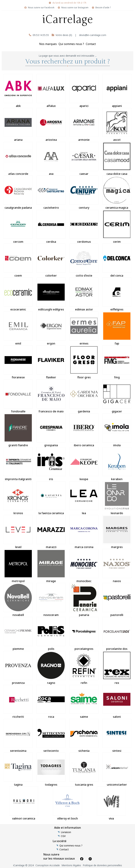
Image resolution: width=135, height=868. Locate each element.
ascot (117, 125)
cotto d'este (84, 261)
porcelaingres (84, 634)
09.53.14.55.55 (41, 35)
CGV (63, 836)
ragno (51, 668)
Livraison (66, 832)
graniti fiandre (18, 430)
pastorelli (117, 600)
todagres (51, 770)
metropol (18, 566)
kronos (18, 498)
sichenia (84, 736)
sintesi (117, 736)
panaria (84, 600)
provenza (18, 668)
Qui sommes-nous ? (71, 846)
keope (84, 464)
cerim (117, 227)
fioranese (18, 362)
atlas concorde (18, 159)
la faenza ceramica (51, 498)
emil (18, 328)
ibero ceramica (84, 430)
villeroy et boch (67, 803)
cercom (18, 227)
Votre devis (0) (64, 35)
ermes (84, 328)
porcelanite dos (117, 634)
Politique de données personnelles (102, 865)
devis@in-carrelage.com (93, 35)
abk (18, 91)
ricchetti (18, 702)
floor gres (84, 362)
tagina (18, 770)
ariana (18, 125)
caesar (84, 159)
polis (51, 634)
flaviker (51, 362)
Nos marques (48, 44)
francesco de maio (51, 396)
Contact (91, 44)
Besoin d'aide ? (103, 8)
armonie (84, 125)
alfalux (51, 91)
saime (84, 702)
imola (117, 430)
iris (51, 464)
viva (111, 803)
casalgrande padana (18, 193)
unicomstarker (117, 770)
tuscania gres (84, 770)
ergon (51, 328)
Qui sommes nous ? (71, 44)
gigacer (117, 396)
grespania (51, 430)
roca (51, 702)
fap (117, 328)
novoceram (51, 600)
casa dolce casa (117, 159)
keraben (117, 464)
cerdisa (51, 227)
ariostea (51, 125)
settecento (51, 736)
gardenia (84, 396)
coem (18, 261)
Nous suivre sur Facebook (41, 8)
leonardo (117, 498)
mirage (51, 566)
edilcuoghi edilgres (51, 294)
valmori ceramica (24, 803)
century (84, 193)
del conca (117, 261)
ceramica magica (117, 193)
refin (84, 668)
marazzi (51, 532)
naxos (117, 566)
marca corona (84, 532)
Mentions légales (71, 865)
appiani (117, 91)
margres (117, 532)
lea (84, 498)
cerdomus (84, 227)
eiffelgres (117, 294)
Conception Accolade (48, 865)
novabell (18, 600)
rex (117, 668)
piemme (18, 634)
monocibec (84, 566)
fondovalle (18, 396)
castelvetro (51, 193)
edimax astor (84, 294)
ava (51, 159)
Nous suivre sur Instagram (75, 8)
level (18, 532)
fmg (117, 362)
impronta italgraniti (18, 464)
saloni (117, 702)
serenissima (18, 736)
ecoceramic (18, 294)
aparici (84, 91)
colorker (51, 261)
